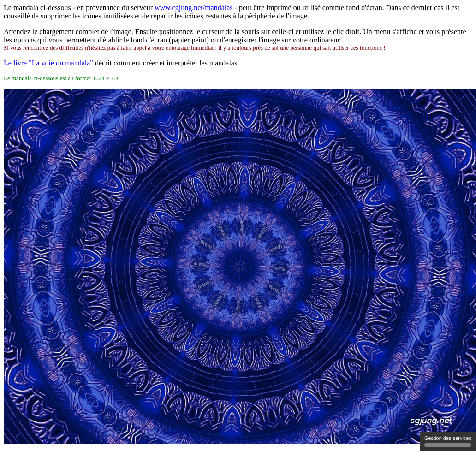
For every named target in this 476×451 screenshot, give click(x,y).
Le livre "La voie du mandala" (48, 63)
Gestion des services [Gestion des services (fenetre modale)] (448, 441)
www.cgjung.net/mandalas (194, 8)
